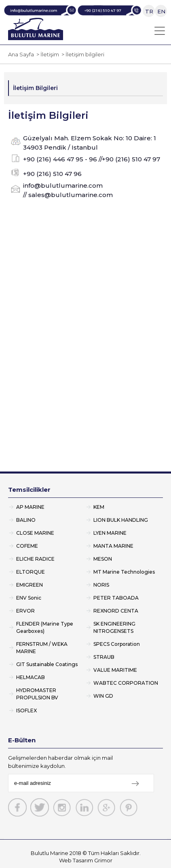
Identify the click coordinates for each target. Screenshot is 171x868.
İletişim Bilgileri (35, 88)
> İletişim (46, 54)
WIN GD (103, 696)
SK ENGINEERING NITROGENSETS (114, 627)
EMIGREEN (30, 585)
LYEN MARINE (110, 533)
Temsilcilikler (29, 490)
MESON (103, 559)
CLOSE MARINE (35, 533)
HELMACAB (31, 677)
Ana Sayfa (21, 54)
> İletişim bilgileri (82, 54)
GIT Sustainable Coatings (47, 664)
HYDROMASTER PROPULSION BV (37, 694)
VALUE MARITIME (115, 670)
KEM (99, 507)
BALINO (26, 520)
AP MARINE (30, 507)
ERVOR (25, 611)
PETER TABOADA (116, 598)
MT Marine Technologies (124, 572)
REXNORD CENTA (116, 611)
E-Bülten (22, 740)
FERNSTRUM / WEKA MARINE (42, 648)
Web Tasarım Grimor (86, 860)
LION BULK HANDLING (121, 520)
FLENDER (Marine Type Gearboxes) (45, 627)
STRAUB (104, 657)
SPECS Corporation (117, 644)
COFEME (27, 546)
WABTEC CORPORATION (126, 683)
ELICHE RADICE (35, 559)
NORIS (101, 585)
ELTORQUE (31, 572)
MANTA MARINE (113, 546)
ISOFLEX (26, 710)
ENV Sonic (29, 598)
